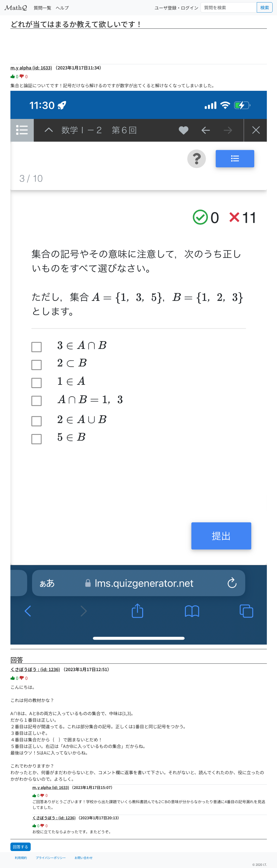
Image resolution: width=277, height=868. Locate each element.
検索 (265, 7)
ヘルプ (62, 8)
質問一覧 (42, 8)
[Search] (229, 7)
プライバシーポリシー (51, 858)
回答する (21, 847)
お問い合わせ (84, 858)
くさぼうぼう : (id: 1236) (35, 669)
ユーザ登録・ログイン (176, 8)
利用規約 (21, 858)
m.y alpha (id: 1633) (31, 68)
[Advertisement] (139, 45)
